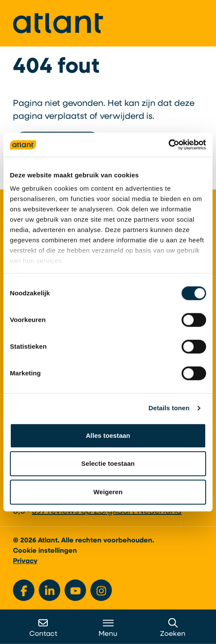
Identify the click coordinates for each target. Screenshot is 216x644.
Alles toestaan (108, 435)
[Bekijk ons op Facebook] (24, 590)
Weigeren (108, 492)
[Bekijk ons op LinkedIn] (49, 590)
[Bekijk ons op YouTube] (75, 590)
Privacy (25, 561)
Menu (108, 628)
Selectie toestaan (108, 463)
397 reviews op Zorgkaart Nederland (107, 511)
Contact (43, 628)
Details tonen (169, 408)
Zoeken (173, 628)
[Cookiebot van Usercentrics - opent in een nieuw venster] (168, 145)
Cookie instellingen (45, 551)
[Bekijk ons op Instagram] (101, 590)
